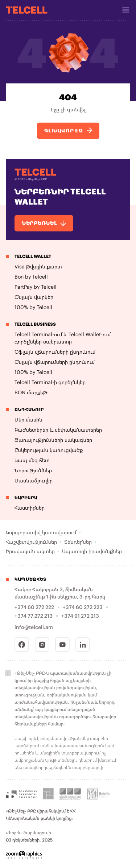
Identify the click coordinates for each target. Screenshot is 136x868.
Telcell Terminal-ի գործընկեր (50, 382)
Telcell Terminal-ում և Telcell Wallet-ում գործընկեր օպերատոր (63, 338)
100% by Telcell (33, 307)
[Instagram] (42, 645)
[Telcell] (27, 10)
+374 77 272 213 (34, 616)
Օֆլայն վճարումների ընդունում (55, 352)
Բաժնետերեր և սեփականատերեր (58, 430)
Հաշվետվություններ (31, 542)
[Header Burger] (126, 10)
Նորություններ (33, 470)
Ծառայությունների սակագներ (53, 440)
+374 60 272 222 (34, 607)
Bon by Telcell (31, 277)
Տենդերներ (78, 542)
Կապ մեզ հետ (32, 460)
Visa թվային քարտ (38, 266)
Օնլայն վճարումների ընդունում (55, 362)
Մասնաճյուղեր (34, 480)
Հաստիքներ (30, 508)
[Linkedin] (83, 645)
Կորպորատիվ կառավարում (41, 532)
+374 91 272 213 (80, 616)
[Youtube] (62, 645)
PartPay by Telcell (36, 287)
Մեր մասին (28, 419)
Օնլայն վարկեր (34, 297)
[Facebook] (22, 645)
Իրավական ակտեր (30, 551)
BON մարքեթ (31, 392)
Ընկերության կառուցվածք (49, 450)
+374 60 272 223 (83, 607)
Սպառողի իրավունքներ (92, 551)
